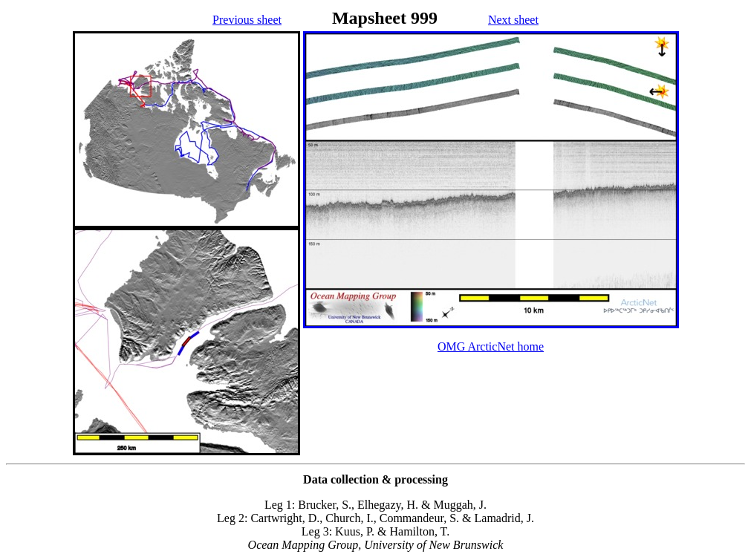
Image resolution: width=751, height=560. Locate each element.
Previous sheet (247, 20)
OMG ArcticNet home (491, 346)
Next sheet (513, 20)
